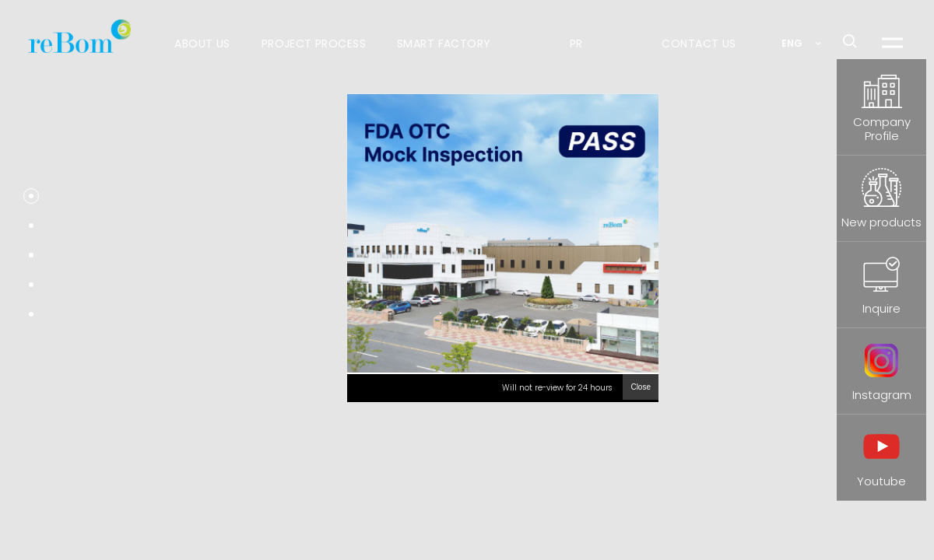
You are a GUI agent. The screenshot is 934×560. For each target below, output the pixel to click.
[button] (31, 196)
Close (641, 387)
